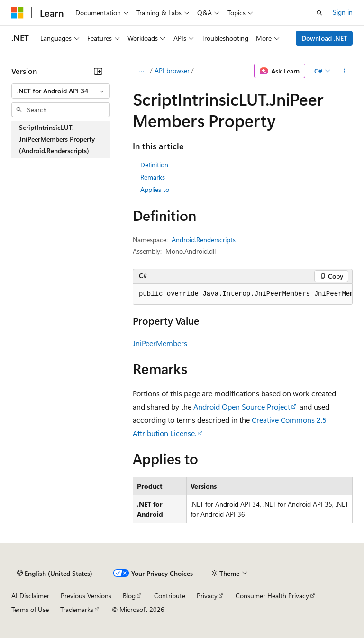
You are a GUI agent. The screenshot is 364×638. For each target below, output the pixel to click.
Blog (129, 596)
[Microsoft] (18, 13)
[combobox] (61, 91)
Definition (154, 165)
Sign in (343, 12)
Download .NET (324, 38)
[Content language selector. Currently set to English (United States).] (55, 574)
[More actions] (344, 71)
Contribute (170, 596)
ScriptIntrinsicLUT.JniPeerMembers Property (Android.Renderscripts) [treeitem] (57, 139)
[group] (243, 294)
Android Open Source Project (242, 406)
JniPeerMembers (160, 343)
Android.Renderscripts (204, 240)
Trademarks (77, 609)
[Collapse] (98, 71)
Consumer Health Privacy (272, 596)
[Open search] (319, 13)
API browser (172, 70)
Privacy (207, 596)
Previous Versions (86, 596)
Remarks (153, 177)
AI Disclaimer (30, 596)
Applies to (155, 189)
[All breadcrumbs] (141, 71)
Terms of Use (30, 609)
